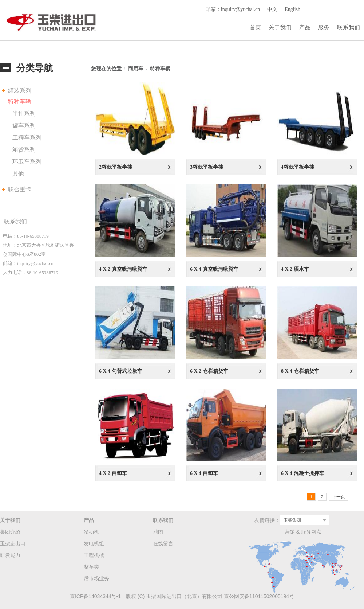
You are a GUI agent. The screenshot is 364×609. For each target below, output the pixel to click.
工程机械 (94, 555)
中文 (272, 9)
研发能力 (10, 555)
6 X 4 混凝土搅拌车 (303, 473)
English (292, 9)
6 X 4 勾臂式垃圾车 (121, 371)
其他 (18, 174)
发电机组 (94, 543)
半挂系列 (24, 114)
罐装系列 (20, 91)
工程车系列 (27, 138)
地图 (158, 532)
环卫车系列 (27, 162)
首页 (256, 27)
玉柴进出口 (13, 543)
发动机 (91, 532)
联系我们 (349, 27)
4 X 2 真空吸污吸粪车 (123, 269)
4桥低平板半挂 (298, 167)
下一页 (339, 497)
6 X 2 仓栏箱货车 (209, 371)
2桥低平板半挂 (116, 167)
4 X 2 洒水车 (295, 269)
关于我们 (280, 27)
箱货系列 (24, 150)
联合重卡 (20, 189)
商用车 (136, 69)
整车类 (91, 567)
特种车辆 (20, 101)
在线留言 (163, 543)
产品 (305, 27)
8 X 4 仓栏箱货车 (300, 371)
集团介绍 (10, 532)
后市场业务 (96, 578)
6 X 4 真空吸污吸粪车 (214, 269)
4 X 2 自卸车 (113, 473)
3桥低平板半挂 (207, 167)
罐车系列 (24, 126)
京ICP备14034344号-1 (95, 596)
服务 (324, 27)
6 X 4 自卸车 (204, 473)
